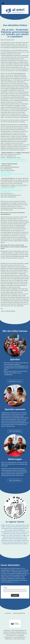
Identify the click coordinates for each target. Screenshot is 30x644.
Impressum (8, 613)
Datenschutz (15, 582)
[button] (3, 3)
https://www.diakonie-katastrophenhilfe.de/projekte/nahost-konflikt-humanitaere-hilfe (13, 174)
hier (24, 639)
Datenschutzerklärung (19, 613)
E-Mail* (5, 588)
